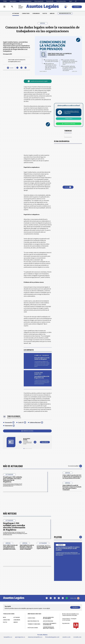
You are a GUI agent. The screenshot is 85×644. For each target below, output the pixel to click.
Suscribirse (77, 7)
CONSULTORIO (26, 13)
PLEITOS (45, 13)
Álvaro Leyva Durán (39, 1)
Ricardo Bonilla (50, 1)
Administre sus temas (27, 431)
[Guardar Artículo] (10, 68)
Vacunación (8, 422)
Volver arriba (75, 598)
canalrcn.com (66, 637)
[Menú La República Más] (4, 7)
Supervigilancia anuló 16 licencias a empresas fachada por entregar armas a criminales (72, 488)
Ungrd (71, 1)
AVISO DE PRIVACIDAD (48, 621)
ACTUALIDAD (16, 13)
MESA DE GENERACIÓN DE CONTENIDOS (48, 618)
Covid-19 (21, 422)
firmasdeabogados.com (52, 637)
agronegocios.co (20, 637)
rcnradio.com (77, 637)
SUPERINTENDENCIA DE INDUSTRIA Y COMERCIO (49, 628)
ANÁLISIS (52, 13)
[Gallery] (28, 441)
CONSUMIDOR (36, 13)
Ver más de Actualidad (75, 466)
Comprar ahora (69, 119)
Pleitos (58, 537)
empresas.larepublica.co (35, 637)
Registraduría (13, 1)
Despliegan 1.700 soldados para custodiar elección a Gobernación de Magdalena (13, 479)
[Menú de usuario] (66, 7)
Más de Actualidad (13, 466)
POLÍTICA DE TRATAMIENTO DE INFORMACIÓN (50, 624)
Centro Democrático (61, 1)
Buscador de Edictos (65, 13)
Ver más (68, 187)
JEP (76, 1)
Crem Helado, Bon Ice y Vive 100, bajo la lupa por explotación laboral (44, 547)
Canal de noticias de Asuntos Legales (38, 81)
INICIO (4, 617)
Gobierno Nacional (35, 422)
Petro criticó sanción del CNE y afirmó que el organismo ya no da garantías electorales (72, 477)
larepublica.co (8, 637)
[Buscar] (12, 7)
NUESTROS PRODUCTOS (33, 621)
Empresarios (9, 426)
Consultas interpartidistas (25, 1)
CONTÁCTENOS (31, 618)
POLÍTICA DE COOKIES (33, 628)
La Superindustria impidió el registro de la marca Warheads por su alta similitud (68, 549)
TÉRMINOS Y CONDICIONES (34, 624)
